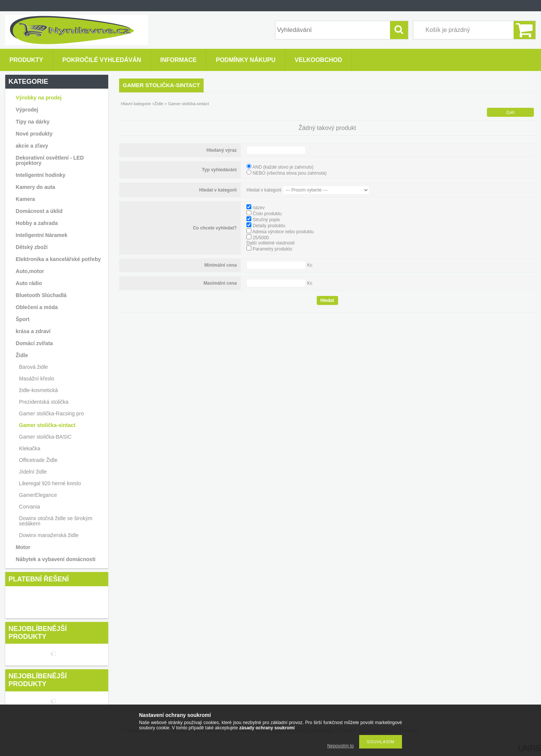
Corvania (30, 507)
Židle (159, 104)
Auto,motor (30, 271)
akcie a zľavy (32, 146)
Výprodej (27, 110)
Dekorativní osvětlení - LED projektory (50, 160)
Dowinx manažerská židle (49, 535)
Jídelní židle (33, 472)
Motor (23, 547)
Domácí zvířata (34, 343)
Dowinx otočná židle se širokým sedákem (56, 521)
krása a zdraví (33, 331)
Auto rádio (29, 283)
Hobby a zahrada (37, 223)
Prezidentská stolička (44, 402)
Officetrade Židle (38, 460)
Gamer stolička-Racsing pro (52, 413)
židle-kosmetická (39, 390)
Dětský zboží (32, 247)
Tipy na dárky (33, 122)
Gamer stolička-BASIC (45, 437)
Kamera (25, 199)
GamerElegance (38, 495)
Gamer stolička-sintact (47, 425)
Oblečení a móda (37, 307)
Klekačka (30, 448)
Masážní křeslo (37, 379)
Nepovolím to (341, 746)
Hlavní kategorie (136, 104)
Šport (23, 319)
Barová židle (34, 367)
